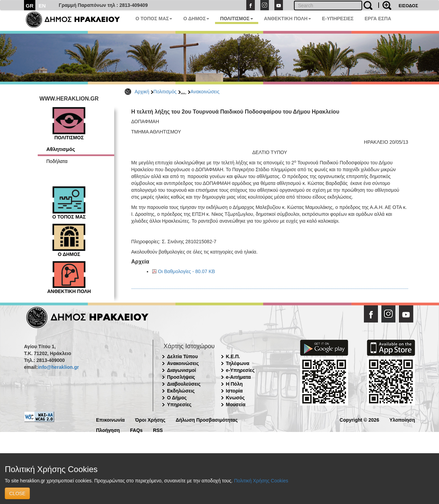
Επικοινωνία (110, 419)
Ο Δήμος (177, 398)
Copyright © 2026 (359, 419)
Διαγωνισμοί (181, 370)
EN (42, 6)
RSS (158, 430)
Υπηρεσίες (179, 405)
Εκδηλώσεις (181, 391)
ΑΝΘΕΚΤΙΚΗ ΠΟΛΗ (288, 19)
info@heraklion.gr (58, 367)
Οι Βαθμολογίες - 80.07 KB (187, 271)
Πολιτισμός (165, 92)
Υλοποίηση (402, 419)
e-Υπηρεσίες (240, 370)
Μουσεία (236, 405)
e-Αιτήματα (239, 377)
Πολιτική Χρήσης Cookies (261, 481)
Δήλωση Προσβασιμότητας (207, 419)
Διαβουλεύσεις (184, 384)
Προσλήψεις (181, 377)
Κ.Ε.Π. (233, 356)
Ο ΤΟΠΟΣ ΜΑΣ (154, 19)
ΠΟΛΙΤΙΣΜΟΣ (237, 19)
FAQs (136, 430)
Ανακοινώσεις (205, 92)
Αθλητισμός (61, 149)
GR (30, 6)
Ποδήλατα (57, 161)
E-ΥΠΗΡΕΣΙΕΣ (338, 19)
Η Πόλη (234, 384)
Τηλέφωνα (238, 363)
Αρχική (142, 92)
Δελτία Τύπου (182, 356)
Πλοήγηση (108, 430)
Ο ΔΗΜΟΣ (196, 19)
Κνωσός (235, 398)
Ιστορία (234, 391)
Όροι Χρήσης (150, 419)
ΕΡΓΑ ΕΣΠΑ (378, 19)
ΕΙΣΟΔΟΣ (408, 6)
